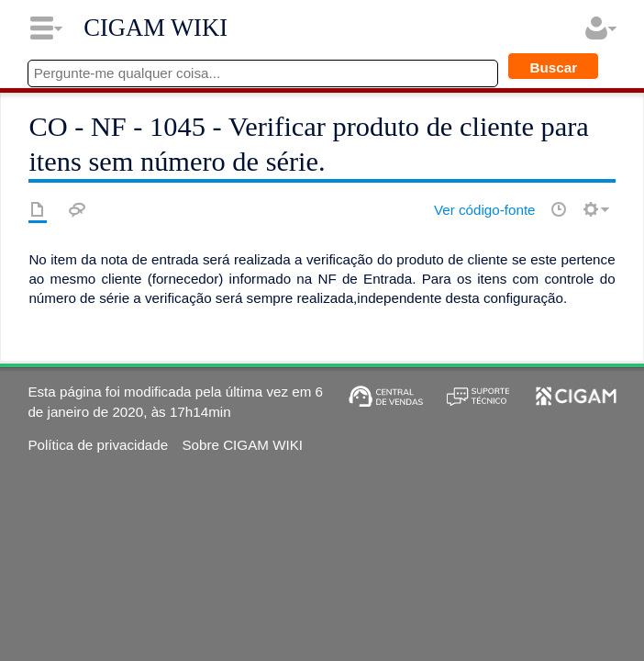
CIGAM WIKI (155, 28)
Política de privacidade (98, 445)
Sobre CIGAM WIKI (242, 445)
